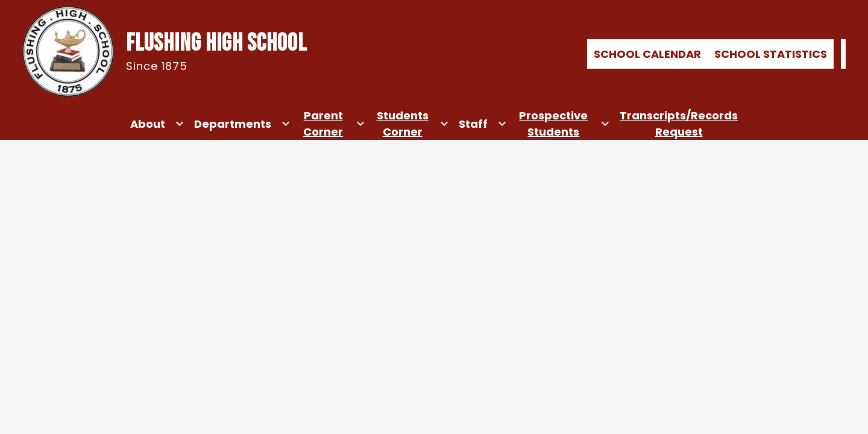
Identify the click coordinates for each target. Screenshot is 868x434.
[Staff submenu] (483, 124)
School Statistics (771, 54)
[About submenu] (157, 124)
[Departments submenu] (242, 124)
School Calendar (647, 54)
